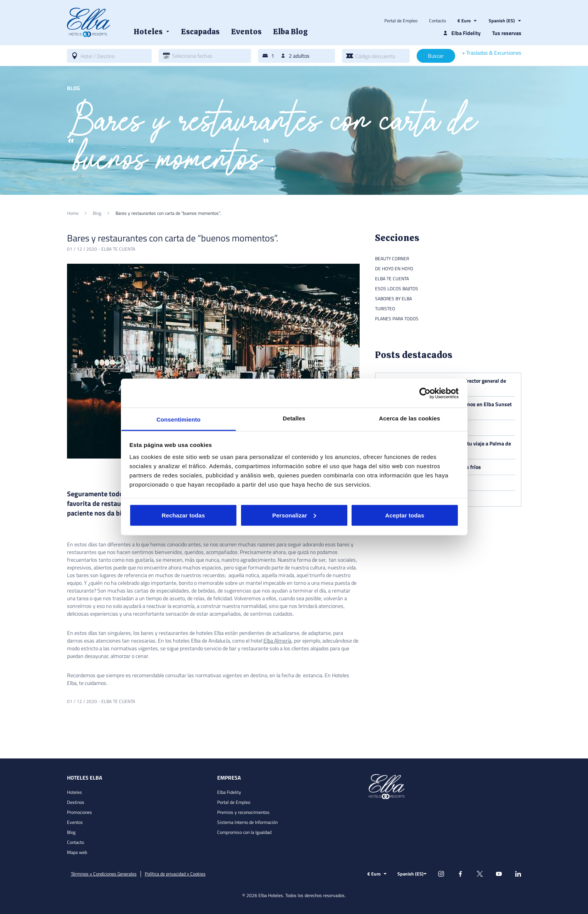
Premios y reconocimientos (243, 812)
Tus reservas (507, 33)
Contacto (437, 21)
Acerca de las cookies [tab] (410, 418)
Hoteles (75, 792)
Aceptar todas (405, 515)
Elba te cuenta (118, 249)
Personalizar (294, 515)
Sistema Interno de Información (247, 822)
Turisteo (385, 309)
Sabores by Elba (394, 299)
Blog (71, 832)
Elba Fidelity (229, 792)
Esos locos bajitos (397, 289)
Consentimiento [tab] (178, 419)
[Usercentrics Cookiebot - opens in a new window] (425, 393)
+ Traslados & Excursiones (492, 53)
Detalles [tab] (294, 418)
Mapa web (77, 852)
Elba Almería (277, 640)
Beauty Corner (392, 259)
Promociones (80, 812)
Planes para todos (397, 319)
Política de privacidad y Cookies (175, 874)
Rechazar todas (183, 515)
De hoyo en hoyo (394, 269)
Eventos (75, 822)
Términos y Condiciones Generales (104, 874)
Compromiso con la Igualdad (244, 832)
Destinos (76, 802)
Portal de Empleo (401, 21)
